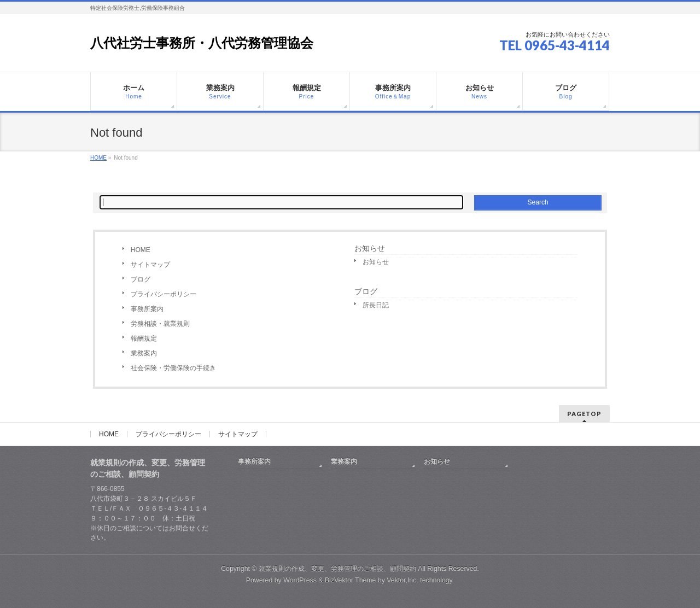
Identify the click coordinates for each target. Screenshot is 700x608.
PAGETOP (584, 414)
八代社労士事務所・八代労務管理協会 (202, 43)
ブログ (141, 279)
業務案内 (144, 353)
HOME (141, 250)
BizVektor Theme (351, 580)
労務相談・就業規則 (160, 324)
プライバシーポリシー (164, 294)
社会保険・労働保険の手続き (173, 368)
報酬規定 (144, 338)
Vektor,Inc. (402, 580)
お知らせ (370, 248)
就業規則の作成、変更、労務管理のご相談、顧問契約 (337, 569)
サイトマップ (150, 265)
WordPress (300, 580)
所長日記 (376, 305)
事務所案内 (147, 309)
